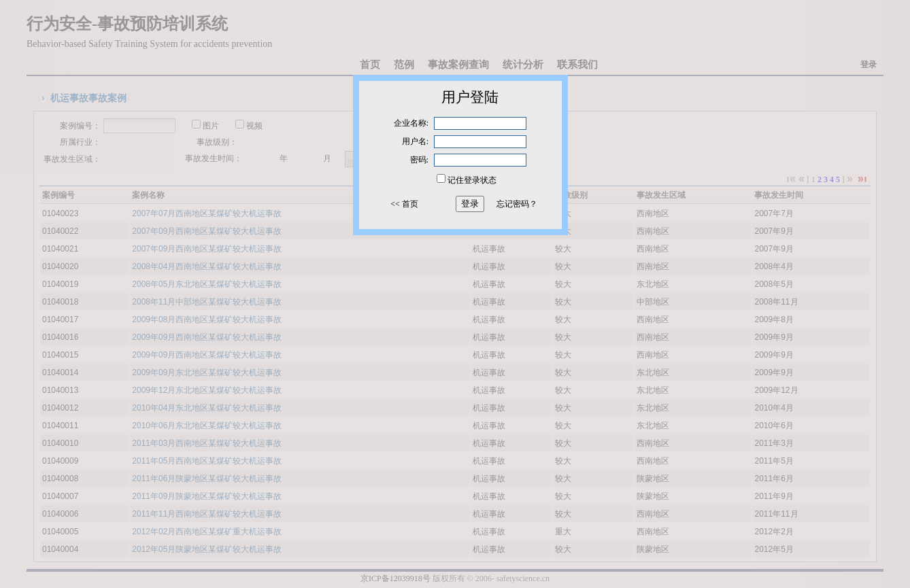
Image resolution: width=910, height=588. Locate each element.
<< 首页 (404, 204)
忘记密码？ (517, 204)
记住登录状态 (472, 180)
